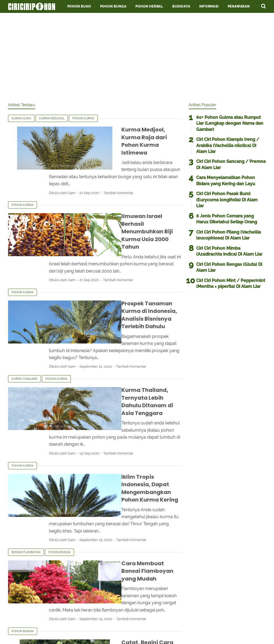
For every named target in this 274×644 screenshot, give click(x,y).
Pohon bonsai (59, 462)
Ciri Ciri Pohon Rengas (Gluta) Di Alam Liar (229, 267)
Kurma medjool (52, 118)
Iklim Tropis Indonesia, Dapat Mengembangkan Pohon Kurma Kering (122, 409)
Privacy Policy (125, 623)
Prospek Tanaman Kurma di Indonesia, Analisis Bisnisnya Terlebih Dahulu (118, 273)
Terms (97, 623)
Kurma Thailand (24, 326)
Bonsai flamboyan (26, 462)
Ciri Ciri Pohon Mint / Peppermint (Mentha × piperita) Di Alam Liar (231, 283)
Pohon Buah (79, 6)
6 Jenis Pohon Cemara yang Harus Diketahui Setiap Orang (227, 219)
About (153, 623)
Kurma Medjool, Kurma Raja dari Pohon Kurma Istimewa (123, 133)
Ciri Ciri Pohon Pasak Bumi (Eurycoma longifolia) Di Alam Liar (227, 200)
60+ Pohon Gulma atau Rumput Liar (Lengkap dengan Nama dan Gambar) (230, 123)
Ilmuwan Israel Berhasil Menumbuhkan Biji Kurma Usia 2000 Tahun (128, 201)
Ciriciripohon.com (149, 635)
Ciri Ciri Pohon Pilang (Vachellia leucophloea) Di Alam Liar (229, 235)
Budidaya (181, 6)
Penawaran (239, 6)
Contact (175, 623)
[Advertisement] (137, 56)
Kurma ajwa (21, 118)
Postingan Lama (163, 593)
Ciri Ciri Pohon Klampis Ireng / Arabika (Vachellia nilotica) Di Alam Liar (228, 145)
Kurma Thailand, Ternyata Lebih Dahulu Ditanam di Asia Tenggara (125, 341)
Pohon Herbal (149, 6)
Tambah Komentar (147, 170)
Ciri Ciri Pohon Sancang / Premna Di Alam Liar (231, 164)
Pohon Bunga (113, 6)
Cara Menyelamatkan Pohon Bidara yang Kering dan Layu (226, 180)
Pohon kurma (83, 118)
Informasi (209, 6)
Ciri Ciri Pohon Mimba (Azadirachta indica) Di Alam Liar (229, 251)
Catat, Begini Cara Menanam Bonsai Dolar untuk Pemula (129, 542)
